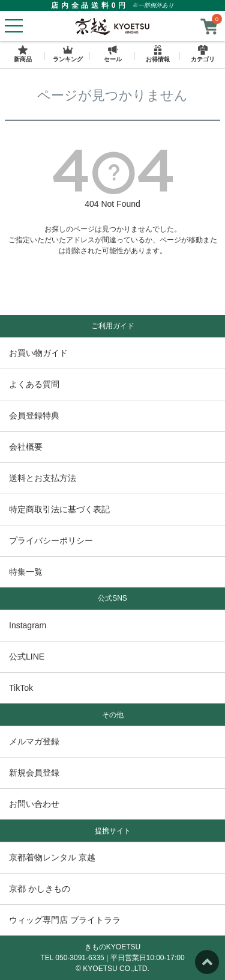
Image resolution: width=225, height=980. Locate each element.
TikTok (21, 688)
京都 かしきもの (40, 889)
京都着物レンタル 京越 (52, 857)
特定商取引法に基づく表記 (59, 509)
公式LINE (27, 657)
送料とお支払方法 (43, 478)
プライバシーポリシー (51, 541)
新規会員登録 (34, 773)
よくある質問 (34, 384)
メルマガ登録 (34, 741)
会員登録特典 (34, 415)
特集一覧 (26, 572)
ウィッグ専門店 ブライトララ (65, 920)
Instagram (28, 625)
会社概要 (26, 447)
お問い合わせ (34, 804)
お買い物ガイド (38, 353)
